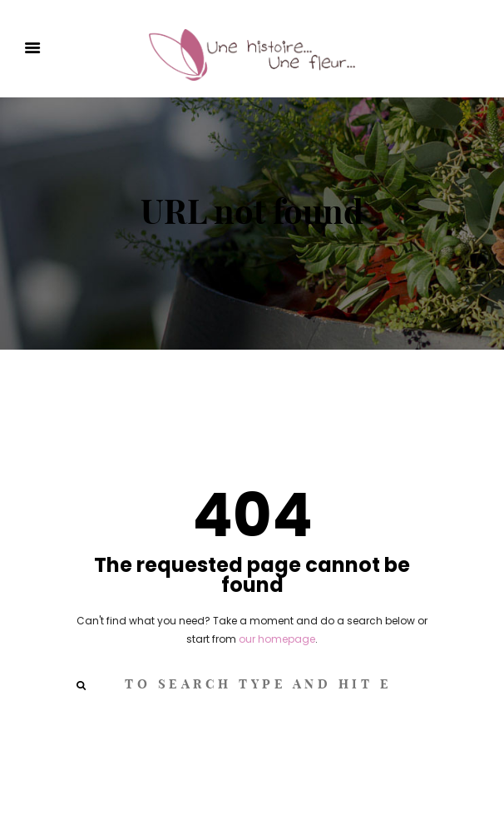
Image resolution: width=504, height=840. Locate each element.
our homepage (277, 639)
